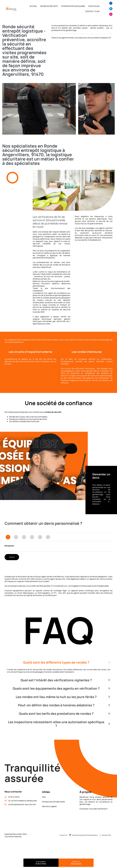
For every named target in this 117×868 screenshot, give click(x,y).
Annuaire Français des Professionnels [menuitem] (85, 835)
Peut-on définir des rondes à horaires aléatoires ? (56, 705)
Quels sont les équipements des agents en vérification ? (56, 688)
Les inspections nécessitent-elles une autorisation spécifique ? (56, 724)
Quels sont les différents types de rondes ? (56, 662)
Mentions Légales (49, 806)
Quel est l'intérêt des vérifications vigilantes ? (56, 680)
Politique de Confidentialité (53, 802)
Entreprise (10, 546)
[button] (58, 662)
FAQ (44, 797)
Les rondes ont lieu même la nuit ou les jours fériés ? (56, 697)
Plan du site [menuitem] (63, 835)
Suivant (12, 557)
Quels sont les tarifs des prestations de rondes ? (56, 714)
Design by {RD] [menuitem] (107, 835)
